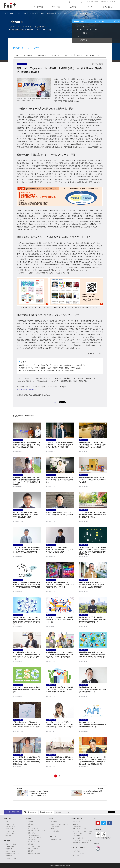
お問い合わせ (108, 7)
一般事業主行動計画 (34, 835)
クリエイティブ (10, 824)
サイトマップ (77, 856)
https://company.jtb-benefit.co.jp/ (28, 389)
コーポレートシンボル (34, 842)
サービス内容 (39, 7)
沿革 (29, 826)
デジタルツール (10, 831)
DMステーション (78, 826)
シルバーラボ (90, 56)
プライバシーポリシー (79, 853)
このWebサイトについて (78, 848)
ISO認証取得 (97, 830)
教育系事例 (9, 849)
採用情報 (30, 844)
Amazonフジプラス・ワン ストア (82, 840)
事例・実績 (56, 7)
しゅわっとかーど (78, 838)
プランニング (68, 56)
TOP (5, 13)
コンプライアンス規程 (34, 846)
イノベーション (22, 13)
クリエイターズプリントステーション (83, 833)
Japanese (74, 2)
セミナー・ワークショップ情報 (87, 30)
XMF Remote (77, 822)
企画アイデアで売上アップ (13, 853)
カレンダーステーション (80, 829)
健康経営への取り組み (34, 853)
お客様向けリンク (106, 2)
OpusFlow (76, 824)
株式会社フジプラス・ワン (80, 843)
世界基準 (30, 851)
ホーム (18, 56)
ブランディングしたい (12, 858)
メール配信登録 (82, 40)
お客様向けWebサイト (77, 818)
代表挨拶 (30, 822)
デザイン (79, 56)
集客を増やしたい (10, 851)
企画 (7, 822)
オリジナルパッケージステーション (83, 831)
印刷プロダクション (11, 826)
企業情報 (73, 7)
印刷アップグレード (11, 829)
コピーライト (77, 851)
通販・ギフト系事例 (11, 844)
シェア (56, 402)
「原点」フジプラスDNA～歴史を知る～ (35, 839)
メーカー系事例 (10, 847)
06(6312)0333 (33, 812)
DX (99, 56)
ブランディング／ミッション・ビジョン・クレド (37, 830)
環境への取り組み (33, 849)
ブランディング (56, 56)
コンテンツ (80, 26)
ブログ (79, 37)
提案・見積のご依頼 (93, 2)
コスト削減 (9, 856)
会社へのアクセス (33, 833)
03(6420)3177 (49, 812)
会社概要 (30, 824)
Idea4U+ (90, 7)
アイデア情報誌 (82, 33)
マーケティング (42, 56)
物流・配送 (9, 836)
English (82, 2)
